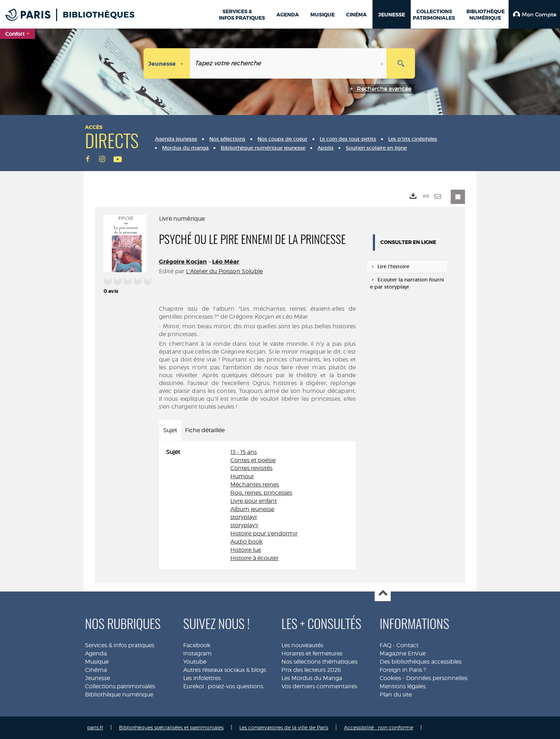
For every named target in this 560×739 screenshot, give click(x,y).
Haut (383, 593)
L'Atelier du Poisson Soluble (224, 271)
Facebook (197, 645)
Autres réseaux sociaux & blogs (225, 670)
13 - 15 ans (244, 452)
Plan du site (396, 695)
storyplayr (244, 517)
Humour (242, 476)
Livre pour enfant (254, 501)
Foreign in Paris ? (403, 670)
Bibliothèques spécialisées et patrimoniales (171, 727)
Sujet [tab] (170, 430)
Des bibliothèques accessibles (421, 662)
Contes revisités (251, 468)
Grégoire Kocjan (183, 262)
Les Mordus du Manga (312, 678)
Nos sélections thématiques (319, 662)
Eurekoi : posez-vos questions (223, 686)
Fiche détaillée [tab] (205, 430)
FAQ (386, 645)
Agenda (96, 653)
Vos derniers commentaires (319, 686)
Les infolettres (202, 678)
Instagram (197, 653)
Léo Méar (226, 262)
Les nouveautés (302, 645)
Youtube (195, 662)
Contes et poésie (253, 460)
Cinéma (96, 670)
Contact (407, 645)
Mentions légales (403, 686)
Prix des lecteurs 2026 (311, 670)
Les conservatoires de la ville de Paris (284, 727)
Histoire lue (246, 550)
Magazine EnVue (403, 653)
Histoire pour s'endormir (264, 533)
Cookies (390, 678)
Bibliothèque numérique (119, 695)
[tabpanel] (257, 505)
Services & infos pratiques (120, 645)
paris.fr (95, 727)
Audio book (246, 542)
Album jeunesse (252, 509)
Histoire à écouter (254, 558)
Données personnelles (437, 678)
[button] (534, 14)
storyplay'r (244, 525)
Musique (97, 662)
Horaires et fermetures (312, 653)
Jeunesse (97, 678)
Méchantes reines (255, 485)
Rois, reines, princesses (261, 493)
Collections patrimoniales (120, 686)
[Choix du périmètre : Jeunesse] (167, 63)
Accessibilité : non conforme (379, 727)
